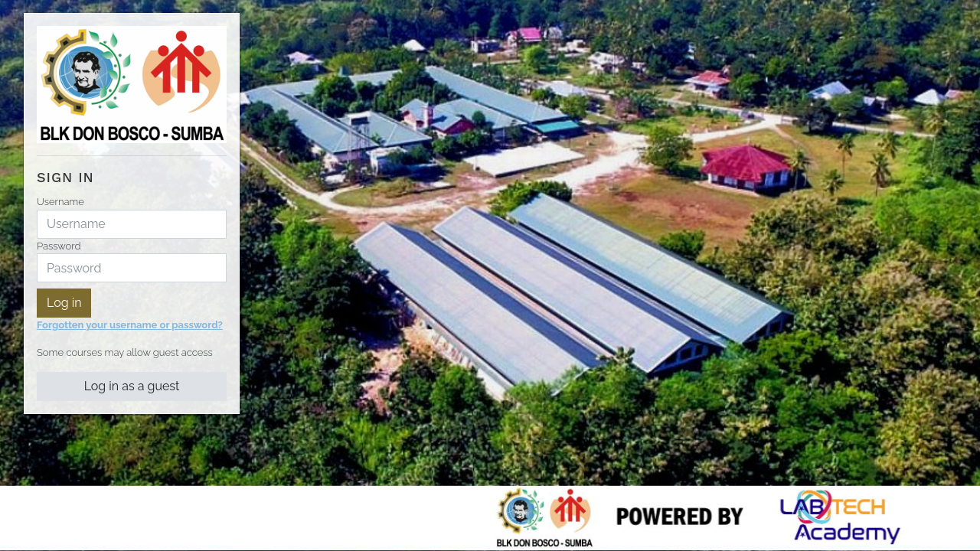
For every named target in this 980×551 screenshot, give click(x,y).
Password (59, 246)
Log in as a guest (132, 386)
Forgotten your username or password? (130, 325)
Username (60, 202)
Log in (64, 303)
